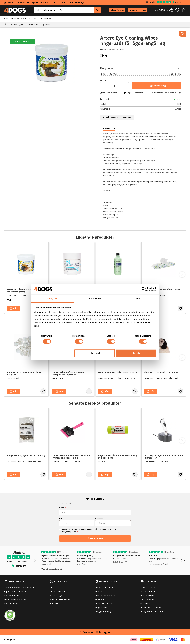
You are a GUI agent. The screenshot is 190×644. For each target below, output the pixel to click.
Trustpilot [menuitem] (99, 592)
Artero (178, 109)
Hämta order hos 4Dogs (16, 600)
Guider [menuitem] (45, 19)
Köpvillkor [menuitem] (99, 600)
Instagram (105, 632)
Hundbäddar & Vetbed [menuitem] (151, 608)
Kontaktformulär (12, 596)
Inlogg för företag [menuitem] (103, 612)
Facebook (88, 632)
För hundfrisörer (12, 604)
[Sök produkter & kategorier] (64, 10)
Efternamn (99, 518)
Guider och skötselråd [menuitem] (60, 600)
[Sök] (97, 10)
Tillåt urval (94, 353)
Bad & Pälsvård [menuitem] (148, 592)
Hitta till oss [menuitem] (55, 604)
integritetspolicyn (69, 532)
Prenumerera (95, 538)
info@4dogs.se (19, 592)
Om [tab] (138, 298)
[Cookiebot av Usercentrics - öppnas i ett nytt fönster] (144, 289)
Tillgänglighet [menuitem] (101, 608)
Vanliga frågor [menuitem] (56, 596)
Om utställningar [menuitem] (57, 592)
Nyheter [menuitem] (26, 19)
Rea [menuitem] (36, 19)
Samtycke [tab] (52, 298)
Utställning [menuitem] (145, 604)
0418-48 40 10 (28, 588)
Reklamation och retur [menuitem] (105, 596)
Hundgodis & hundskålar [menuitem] (152, 612)
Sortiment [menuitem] (10, 19)
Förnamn (63, 518)
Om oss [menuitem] (53, 588)
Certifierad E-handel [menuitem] (104, 588)
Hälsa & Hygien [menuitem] (147, 596)
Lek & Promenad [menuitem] (148, 600)
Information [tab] (95, 298)
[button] (177, 10)
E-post (63, 508)
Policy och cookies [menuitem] (104, 604)
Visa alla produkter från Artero (117, 117)
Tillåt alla (136, 353)
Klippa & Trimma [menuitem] (148, 588)
